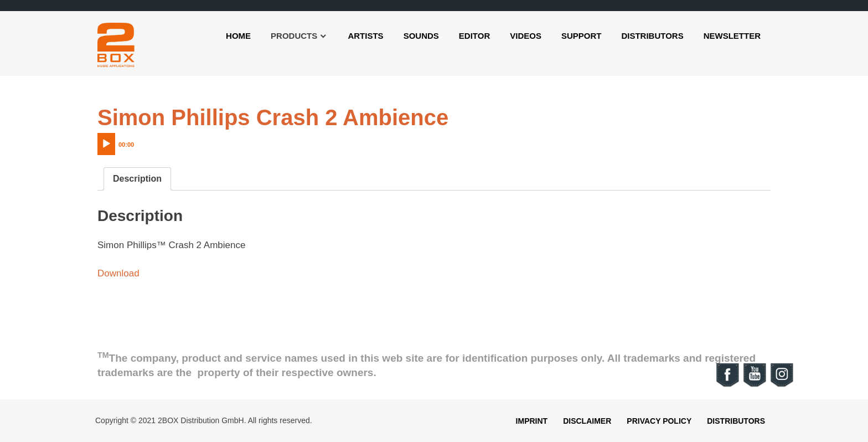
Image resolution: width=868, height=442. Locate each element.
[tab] (137, 179)
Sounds (421, 36)
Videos (526, 36)
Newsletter (732, 36)
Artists (365, 36)
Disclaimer (587, 421)
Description (137, 179)
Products (294, 36)
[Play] (106, 144)
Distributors (652, 36)
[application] (139, 141)
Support (582, 36)
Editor (474, 36)
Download (118, 273)
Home (238, 36)
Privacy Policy (659, 421)
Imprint (532, 421)
